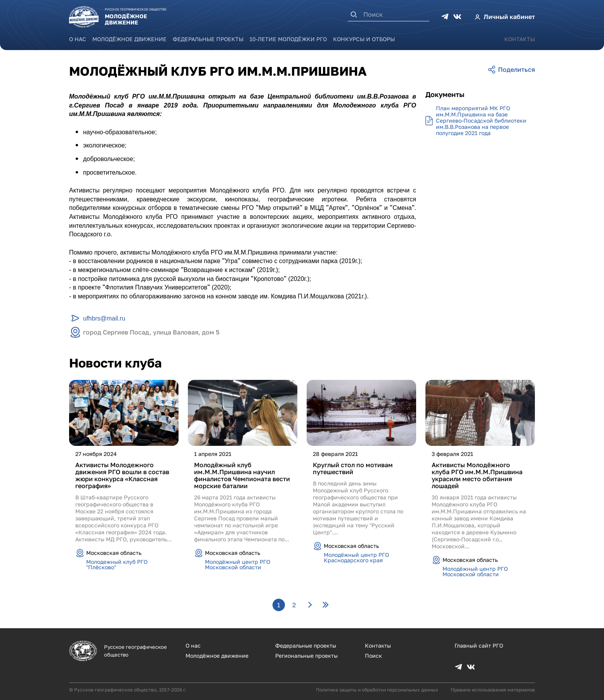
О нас (78, 39)
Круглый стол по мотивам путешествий (353, 468)
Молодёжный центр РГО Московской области (238, 565)
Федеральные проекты (208, 39)
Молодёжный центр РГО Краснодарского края (356, 558)
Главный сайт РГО (479, 645)
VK (457, 17)
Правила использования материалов (493, 690)
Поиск (373, 656)
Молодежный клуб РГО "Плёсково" (117, 565)
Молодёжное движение (129, 39)
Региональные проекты (306, 656)
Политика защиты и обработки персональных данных (377, 690)
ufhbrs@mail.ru (104, 318)
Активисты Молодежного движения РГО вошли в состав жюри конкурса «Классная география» (122, 475)
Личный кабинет (509, 17)
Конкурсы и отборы (364, 39)
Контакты (520, 39)
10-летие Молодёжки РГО (288, 39)
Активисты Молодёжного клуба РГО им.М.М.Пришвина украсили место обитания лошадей (477, 475)
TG (445, 17)
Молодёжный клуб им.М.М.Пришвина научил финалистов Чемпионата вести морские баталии (242, 475)
